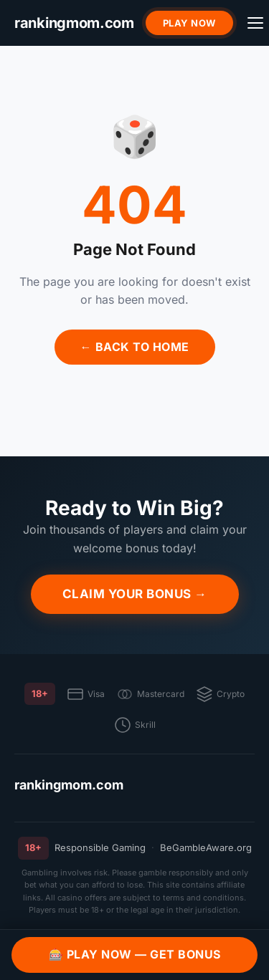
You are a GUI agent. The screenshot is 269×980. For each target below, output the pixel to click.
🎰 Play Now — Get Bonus (135, 954)
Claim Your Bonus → (135, 594)
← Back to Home (135, 347)
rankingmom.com (69, 785)
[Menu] (255, 23)
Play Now (189, 23)
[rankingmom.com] (74, 23)
